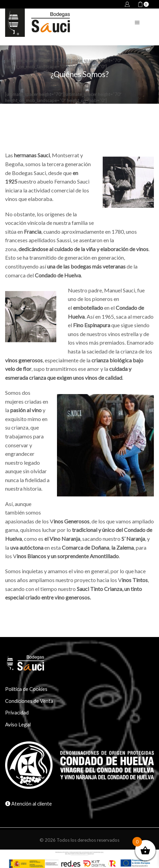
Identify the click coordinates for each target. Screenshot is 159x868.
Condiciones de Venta (29, 701)
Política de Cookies (26, 689)
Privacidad (17, 712)
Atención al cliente (31, 804)
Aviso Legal (18, 724)
